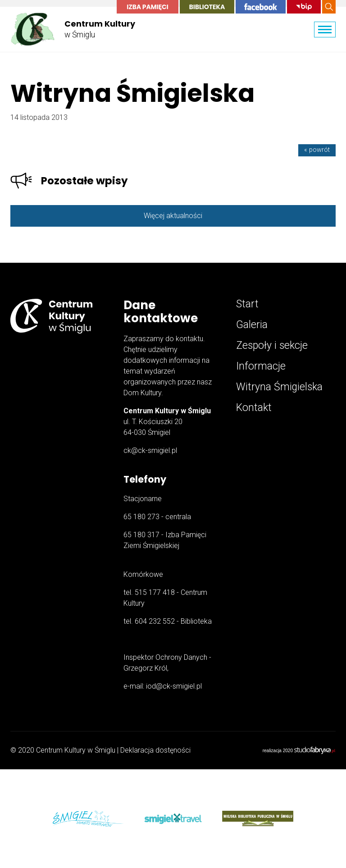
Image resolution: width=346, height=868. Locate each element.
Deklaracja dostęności (155, 750)
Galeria (252, 325)
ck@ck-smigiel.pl (150, 450)
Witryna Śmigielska (279, 387)
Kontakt (254, 408)
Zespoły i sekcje (272, 345)
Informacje (261, 366)
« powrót (317, 150)
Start (247, 304)
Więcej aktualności (173, 216)
